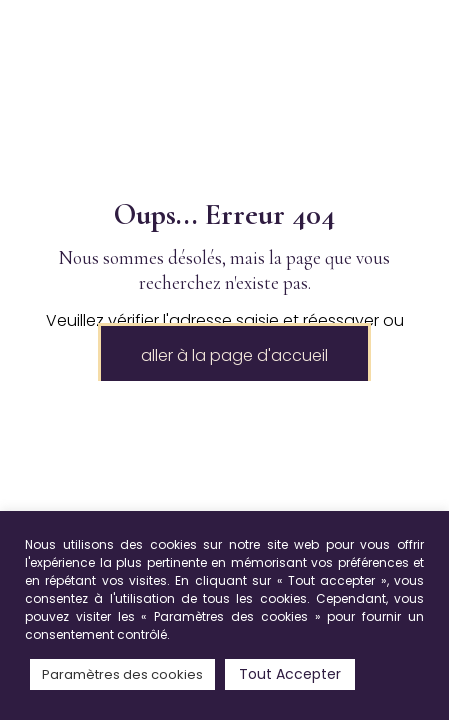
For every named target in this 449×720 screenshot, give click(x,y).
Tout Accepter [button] (290, 674)
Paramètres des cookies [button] (122, 674)
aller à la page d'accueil (234, 355)
